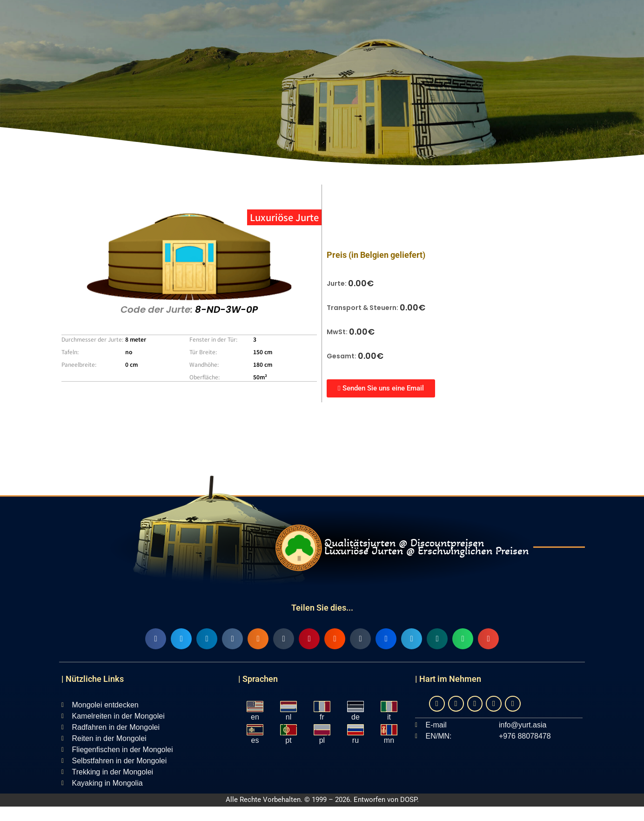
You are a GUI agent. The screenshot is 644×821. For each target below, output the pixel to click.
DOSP (409, 800)
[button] (156, 639)
